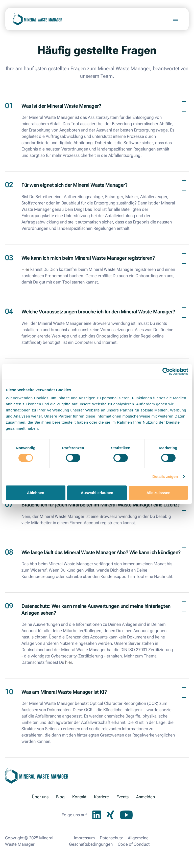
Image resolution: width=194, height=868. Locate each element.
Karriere (101, 797)
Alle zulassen (159, 493)
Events (123, 797)
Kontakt (79, 797)
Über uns (40, 797)
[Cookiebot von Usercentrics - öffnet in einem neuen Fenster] (166, 371)
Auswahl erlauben (97, 493)
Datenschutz (111, 838)
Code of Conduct (134, 844)
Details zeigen (165, 476)
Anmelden (145, 797)
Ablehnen (36, 493)
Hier (25, 269)
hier (69, 662)
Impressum (84, 838)
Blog (60, 797)
